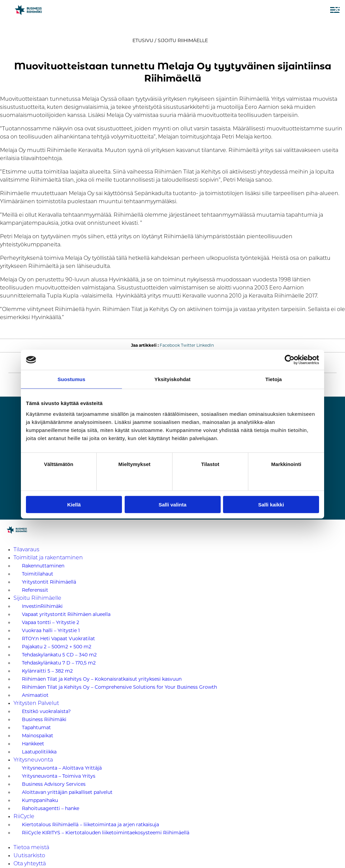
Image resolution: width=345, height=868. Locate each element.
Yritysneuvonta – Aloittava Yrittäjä (62, 768)
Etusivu (143, 40)
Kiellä (74, 504)
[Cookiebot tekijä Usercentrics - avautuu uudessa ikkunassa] (290, 360)
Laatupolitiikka (39, 752)
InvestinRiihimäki (42, 606)
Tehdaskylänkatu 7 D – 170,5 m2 (59, 663)
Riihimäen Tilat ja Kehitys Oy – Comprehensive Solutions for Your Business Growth (119, 687)
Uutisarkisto (29, 856)
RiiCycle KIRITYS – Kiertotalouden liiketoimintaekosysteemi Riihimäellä (106, 833)
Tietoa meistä (31, 848)
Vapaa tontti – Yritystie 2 (51, 622)
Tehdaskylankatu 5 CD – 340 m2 (59, 655)
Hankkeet (33, 744)
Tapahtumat (36, 727)
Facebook (170, 345)
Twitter (188, 345)
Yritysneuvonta (33, 760)
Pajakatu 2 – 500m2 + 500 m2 (57, 647)
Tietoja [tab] (274, 379)
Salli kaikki (271, 504)
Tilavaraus (26, 550)
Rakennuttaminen (43, 566)
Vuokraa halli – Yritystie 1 (51, 630)
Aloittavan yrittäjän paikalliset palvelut (67, 792)
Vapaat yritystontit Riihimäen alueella (66, 614)
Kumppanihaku (40, 800)
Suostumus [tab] (72, 379)
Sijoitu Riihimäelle (183, 40)
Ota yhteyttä (30, 864)
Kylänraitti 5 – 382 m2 (47, 671)
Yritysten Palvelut (36, 704)
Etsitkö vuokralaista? (46, 711)
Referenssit (35, 590)
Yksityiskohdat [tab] (172, 379)
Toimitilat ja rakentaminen (48, 558)
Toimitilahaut (38, 574)
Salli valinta (173, 504)
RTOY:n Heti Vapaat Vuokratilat (58, 639)
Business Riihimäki (44, 719)
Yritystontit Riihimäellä (49, 582)
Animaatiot (35, 695)
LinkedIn (205, 345)
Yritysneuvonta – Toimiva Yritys (59, 776)
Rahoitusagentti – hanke (51, 808)
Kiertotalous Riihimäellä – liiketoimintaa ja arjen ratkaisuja (90, 825)
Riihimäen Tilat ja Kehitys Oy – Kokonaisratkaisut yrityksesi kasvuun (102, 679)
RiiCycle (24, 817)
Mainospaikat (38, 736)
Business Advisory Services (54, 784)
